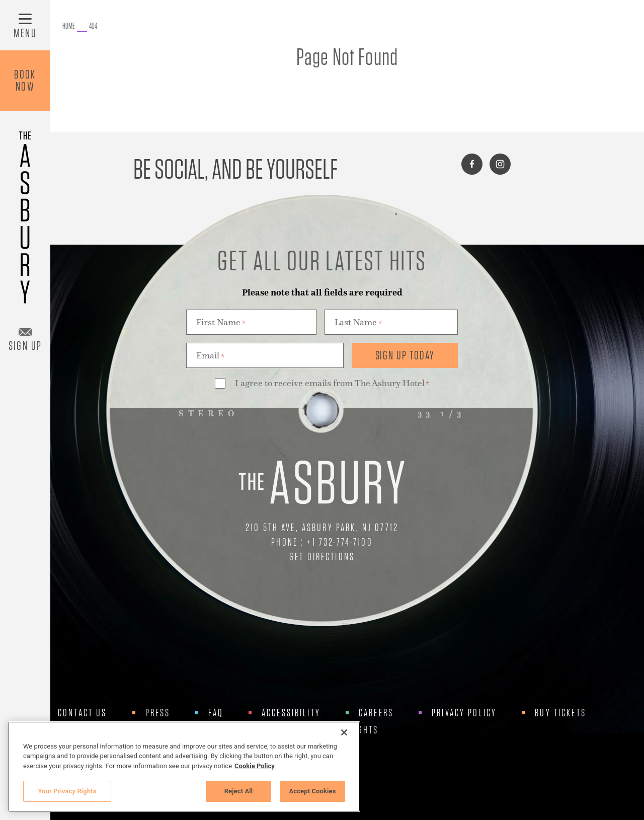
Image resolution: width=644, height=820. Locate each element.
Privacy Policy (464, 713)
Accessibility (291, 713)
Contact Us (83, 713)
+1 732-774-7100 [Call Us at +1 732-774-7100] (340, 542)
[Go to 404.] (93, 26)
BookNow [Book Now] (25, 80)
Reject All (239, 791)
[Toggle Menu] (25, 25)
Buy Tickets (560, 713)
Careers (376, 713)
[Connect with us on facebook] (472, 164)
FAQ (216, 713)
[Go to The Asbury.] (69, 26)
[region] (184, 767)
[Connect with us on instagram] (500, 164)
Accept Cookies (312, 791)
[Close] (344, 732)
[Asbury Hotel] (25, 213)
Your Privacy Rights (67, 791)
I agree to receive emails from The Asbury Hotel (332, 384)
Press (158, 713)
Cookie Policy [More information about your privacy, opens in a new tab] (255, 766)
